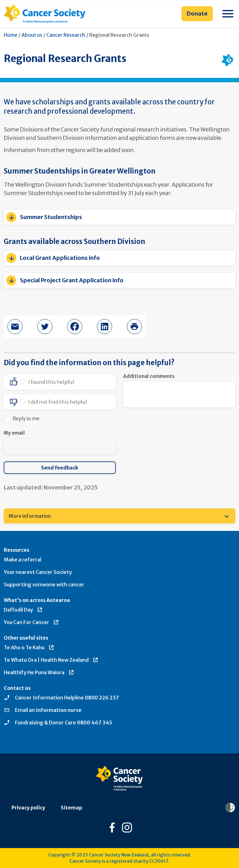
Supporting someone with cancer (44, 584)
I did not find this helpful (58, 402)
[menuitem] (119, 516)
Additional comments (149, 376)
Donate (197, 14)
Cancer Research (66, 35)
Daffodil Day (23, 610)
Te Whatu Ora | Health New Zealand (51, 660)
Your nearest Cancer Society (38, 572)
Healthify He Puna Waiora (39, 672)
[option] (60, 382)
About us (32, 35)
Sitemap (71, 808)
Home (11, 35)
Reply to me (26, 419)
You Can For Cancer (31, 622)
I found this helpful (51, 382)
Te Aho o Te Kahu (29, 647)
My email (14, 433)
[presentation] (171, 442)
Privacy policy (28, 808)
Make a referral (23, 560)
